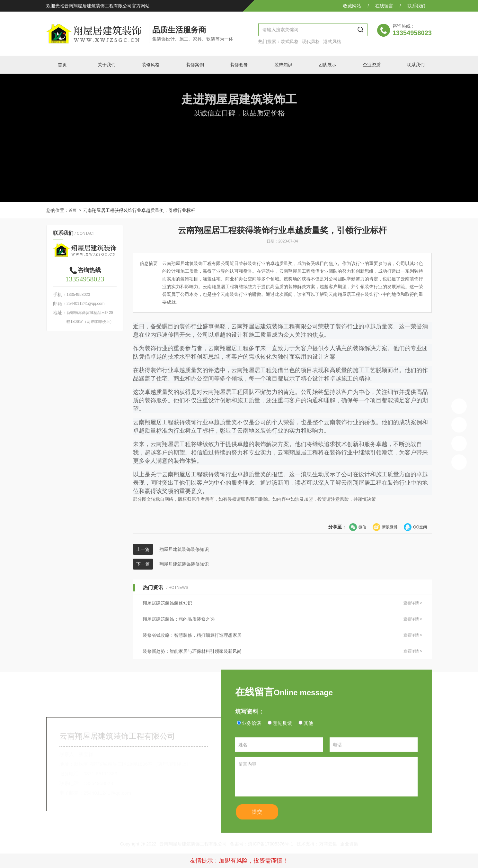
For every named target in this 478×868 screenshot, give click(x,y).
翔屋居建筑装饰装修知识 (184, 549)
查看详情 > (413, 603)
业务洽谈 (252, 731)
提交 (261, 822)
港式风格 (332, 41)
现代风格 (311, 41)
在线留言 (384, 6)
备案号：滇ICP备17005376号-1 (261, 844)
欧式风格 (290, 41)
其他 (308, 731)
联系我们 (416, 6)
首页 (73, 210)
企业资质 (349, 844)
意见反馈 (282, 731)
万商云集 (328, 844)
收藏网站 (352, 6)
